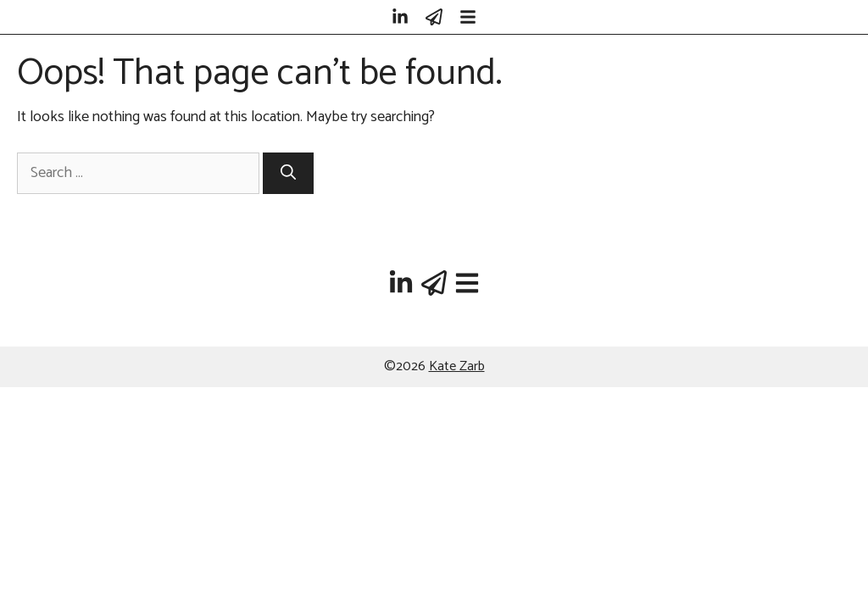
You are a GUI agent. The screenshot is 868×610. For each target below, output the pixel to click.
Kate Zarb (457, 366)
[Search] (288, 173)
